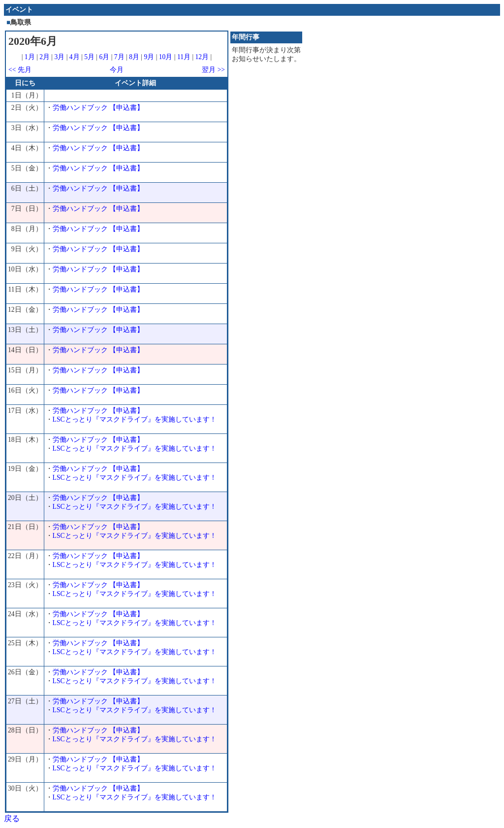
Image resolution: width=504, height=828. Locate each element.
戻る (12, 818)
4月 (75, 57)
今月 (117, 70)
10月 (166, 57)
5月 (89, 57)
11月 (184, 57)
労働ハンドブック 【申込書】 (98, 108)
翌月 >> (213, 70)
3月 (60, 57)
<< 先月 (20, 70)
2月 (45, 57)
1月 (30, 57)
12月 (202, 57)
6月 (104, 57)
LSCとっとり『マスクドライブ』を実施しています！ (135, 419)
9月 (149, 57)
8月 (134, 57)
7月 (119, 57)
